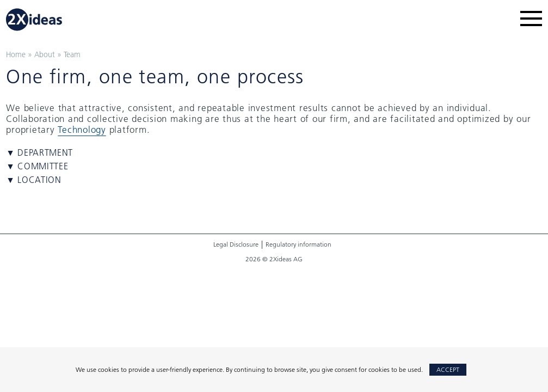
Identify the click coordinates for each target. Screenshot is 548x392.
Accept (448, 369)
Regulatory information (298, 244)
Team (72, 54)
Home (16, 54)
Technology (82, 129)
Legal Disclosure (236, 244)
